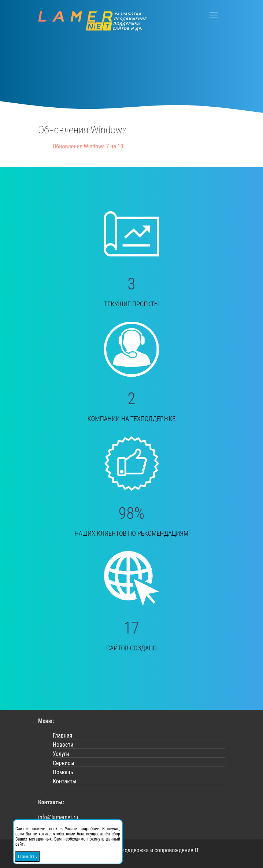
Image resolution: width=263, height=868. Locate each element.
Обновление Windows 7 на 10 (88, 146)
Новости (63, 745)
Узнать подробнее (82, 829)
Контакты (65, 781)
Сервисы (64, 763)
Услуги (61, 754)
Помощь (63, 772)
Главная (62, 736)
